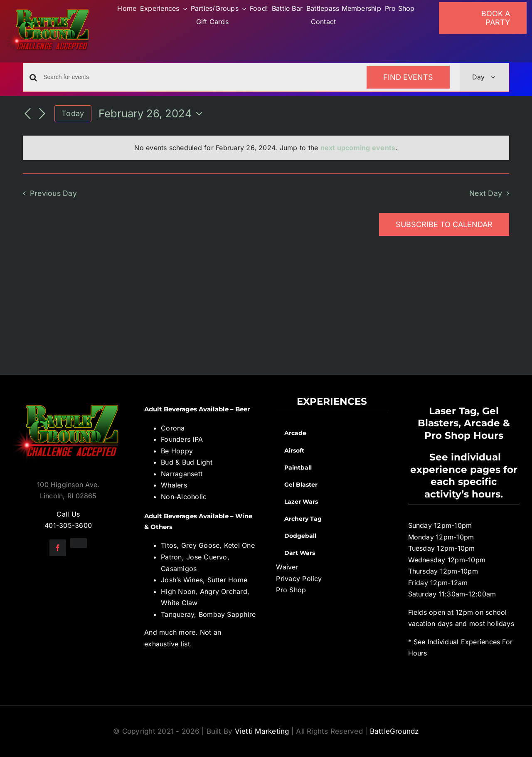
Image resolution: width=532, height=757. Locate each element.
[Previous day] (28, 114)
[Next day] (42, 114)
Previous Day (53, 193)
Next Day (486, 193)
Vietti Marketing (262, 731)
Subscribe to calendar (444, 224)
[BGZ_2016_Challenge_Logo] (68, 399)
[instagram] (79, 543)
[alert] (266, 148)
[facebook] (58, 548)
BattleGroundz (394, 731)
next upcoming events (358, 148)
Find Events (408, 77)
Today (73, 113)
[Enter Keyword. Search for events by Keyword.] (200, 77)
